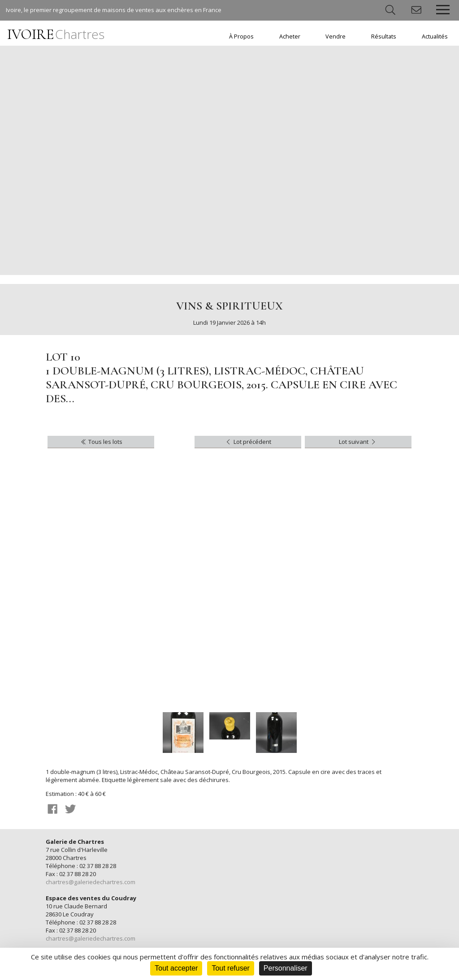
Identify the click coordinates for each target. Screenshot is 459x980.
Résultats (384, 37)
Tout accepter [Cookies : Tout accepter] (176, 968)
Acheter (290, 37)
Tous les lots (101, 442)
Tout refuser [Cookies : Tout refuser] (230, 968)
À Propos (241, 37)
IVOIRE (56, 34)
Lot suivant (358, 442)
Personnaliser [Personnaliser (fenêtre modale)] (286, 968)
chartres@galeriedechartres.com (91, 882)
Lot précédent (248, 442)
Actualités (435, 37)
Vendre (336, 37)
